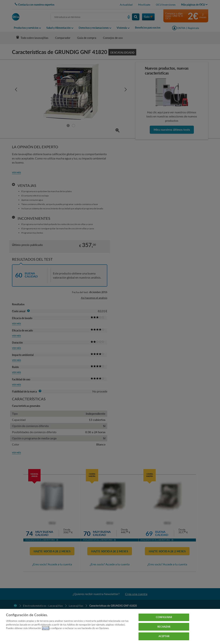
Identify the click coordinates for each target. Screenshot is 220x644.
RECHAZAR (164, 627)
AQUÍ (46, 628)
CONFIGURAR (164, 617)
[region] (110, 626)
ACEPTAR (164, 636)
